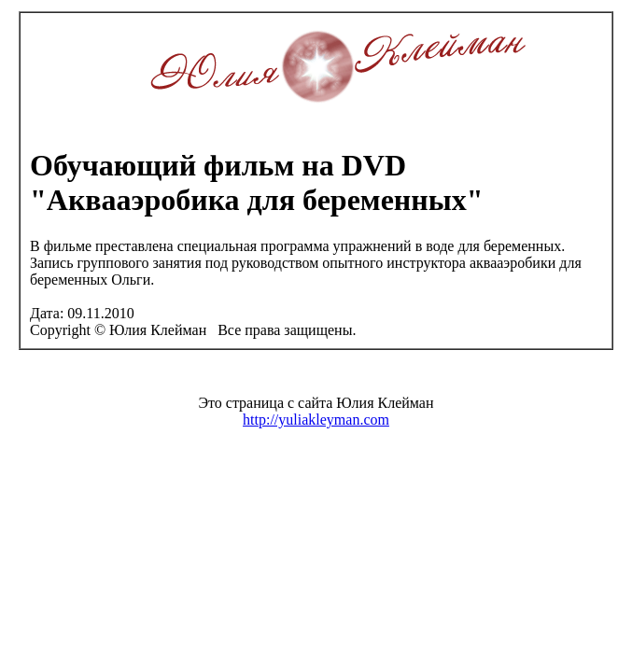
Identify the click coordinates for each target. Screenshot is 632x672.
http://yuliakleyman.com (316, 420)
